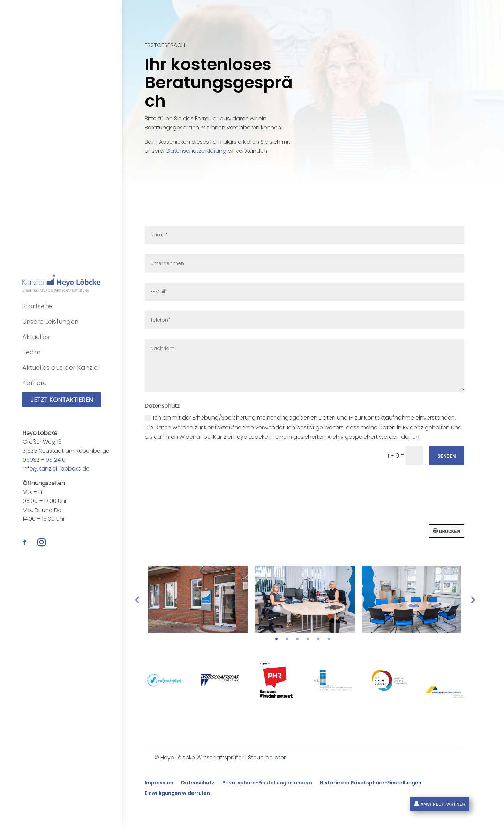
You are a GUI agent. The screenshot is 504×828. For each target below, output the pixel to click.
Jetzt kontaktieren (62, 400)
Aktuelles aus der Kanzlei (61, 367)
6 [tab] (329, 639)
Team (31, 352)
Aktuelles (36, 337)
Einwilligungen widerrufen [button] (177, 794)
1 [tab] (276, 639)
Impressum (159, 783)
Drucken (450, 531)
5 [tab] (318, 639)
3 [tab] (297, 639)
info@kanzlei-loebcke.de (56, 469)
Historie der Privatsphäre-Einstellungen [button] (371, 783)
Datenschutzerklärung (196, 151)
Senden (447, 456)
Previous (137, 600)
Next (472, 600)
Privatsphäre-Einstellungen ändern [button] (267, 783)
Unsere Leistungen (50, 321)
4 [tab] (308, 639)
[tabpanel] (198, 599)
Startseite (37, 306)
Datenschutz (198, 783)
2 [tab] (287, 639)
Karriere (35, 383)
